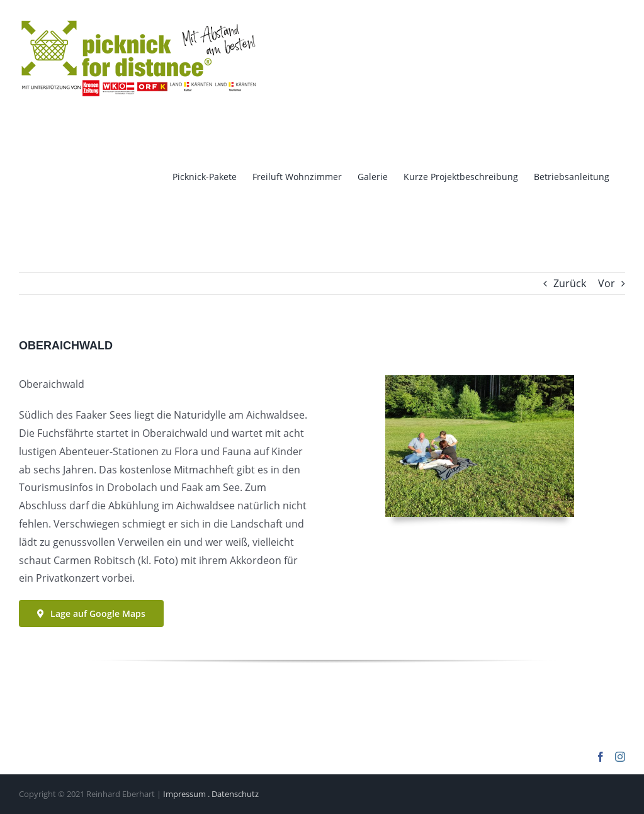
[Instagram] (620, 757)
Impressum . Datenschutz (211, 794)
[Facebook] (601, 757)
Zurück (570, 283)
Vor (607, 283)
